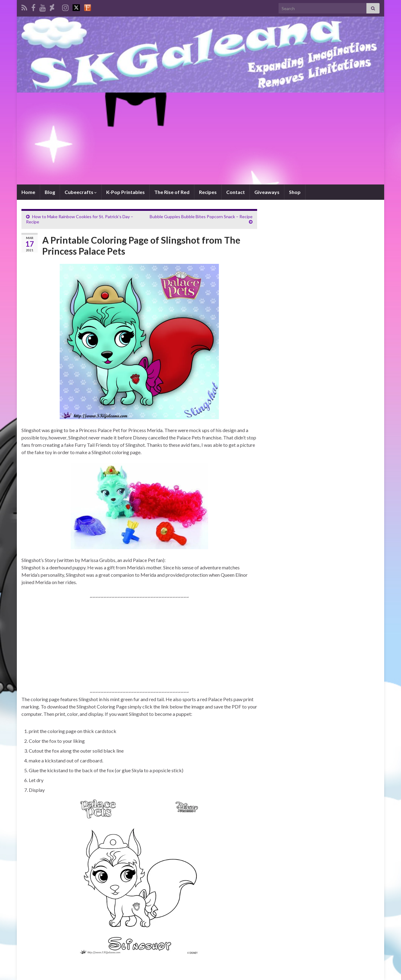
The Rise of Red (172, 192)
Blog (50, 192)
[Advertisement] (200, 139)
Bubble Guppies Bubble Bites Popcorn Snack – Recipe (201, 217)
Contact (236, 192)
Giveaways (267, 192)
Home (28, 192)
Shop (295, 192)
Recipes (208, 192)
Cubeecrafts (81, 192)
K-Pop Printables (126, 192)
